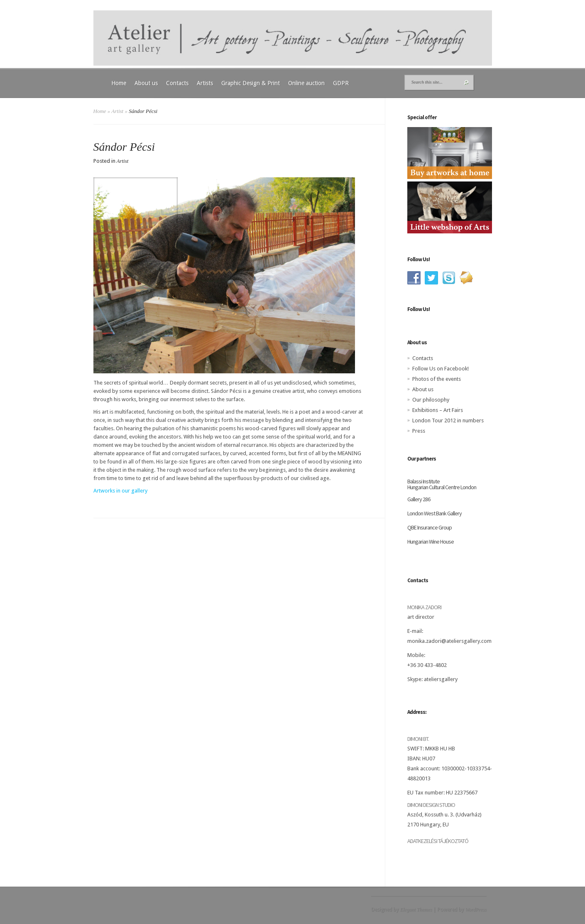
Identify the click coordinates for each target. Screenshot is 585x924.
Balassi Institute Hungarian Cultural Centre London (442, 484)
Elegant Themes (416, 909)
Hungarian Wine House (431, 542)
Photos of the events (437, 379)
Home (119, 83)
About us (146, 83)
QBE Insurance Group (430, 527)
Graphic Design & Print (251, 83)
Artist (117, 111)
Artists (205, 83)
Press (419, 431)
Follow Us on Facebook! (441, 369)
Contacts (177, 83)
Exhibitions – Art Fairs (438, 410)
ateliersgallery (441, 679)
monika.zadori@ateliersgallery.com (449, 641)
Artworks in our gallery (120, 491)
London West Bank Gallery (434, 513)
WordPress (476, 909)
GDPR (341, 83)
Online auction (306, 83)
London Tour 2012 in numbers (448, 420)
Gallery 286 (419, 499)
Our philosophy (431, 400)
